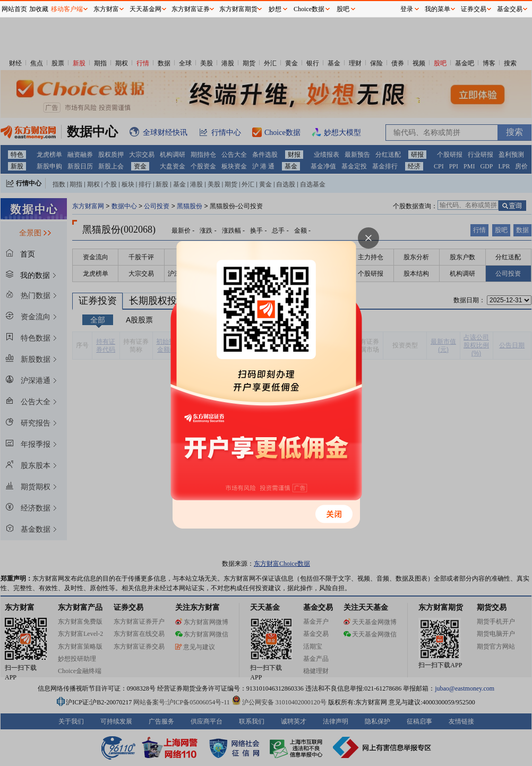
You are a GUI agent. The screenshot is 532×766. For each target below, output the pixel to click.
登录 (407, 9)
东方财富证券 (191, 9)
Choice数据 (309, 9)
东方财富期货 (238, 9)
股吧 (343, 9)
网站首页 (14, 9)
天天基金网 (145, 9)
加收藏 (39, 9)
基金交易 (510, 9)
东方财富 (106, 9)
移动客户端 (67, 9)
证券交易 (474, 9)
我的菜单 (437, 9)
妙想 (275, 9)
